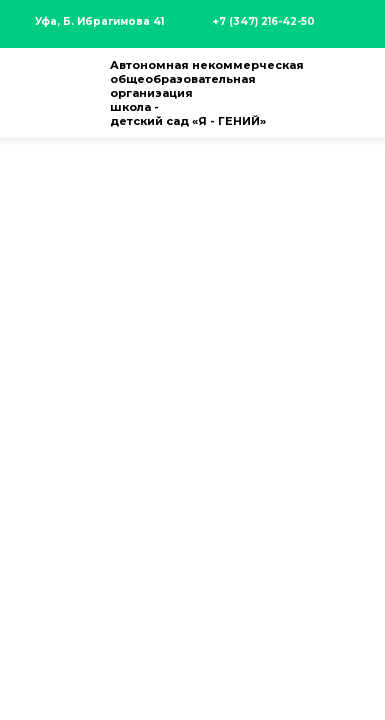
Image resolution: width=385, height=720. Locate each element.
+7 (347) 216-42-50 (264, 21)
